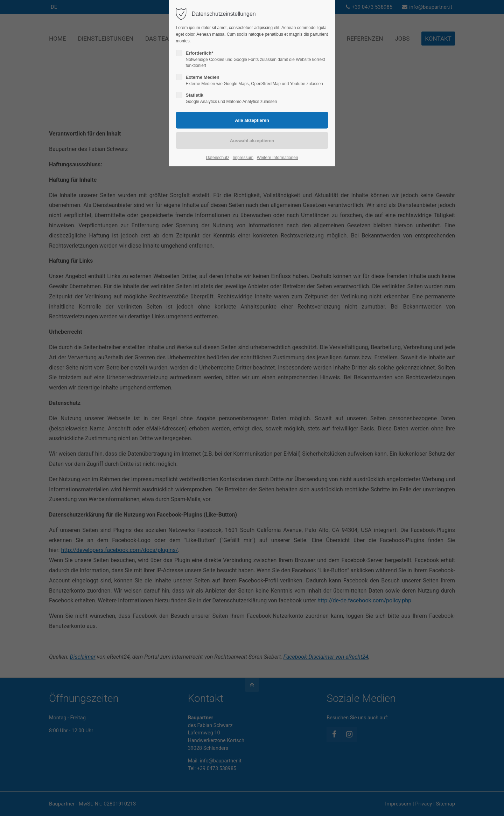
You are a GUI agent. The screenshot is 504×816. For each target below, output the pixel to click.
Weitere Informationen (278, 158)
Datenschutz (218, 158)
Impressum (243, 158)
